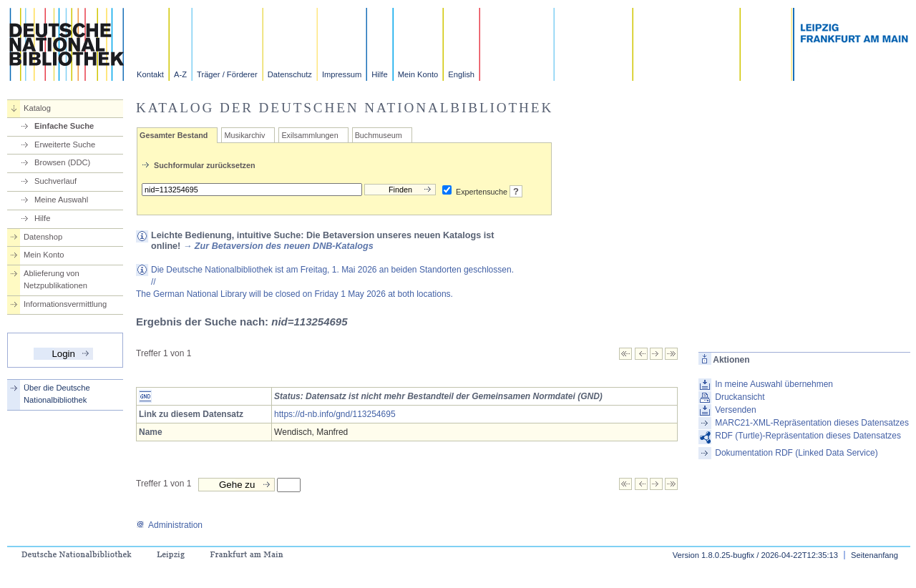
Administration (169, 525)
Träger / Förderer (227, 74)
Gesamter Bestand (174, 135)
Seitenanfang (874, 555)
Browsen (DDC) (62, 162)
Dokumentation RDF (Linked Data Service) (796, 453)
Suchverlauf (55, 181)
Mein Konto (418, 74)
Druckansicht (740, 397)
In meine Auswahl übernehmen (774, 384)
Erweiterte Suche (65, 144)
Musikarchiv (244, 135)
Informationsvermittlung (65, 304)
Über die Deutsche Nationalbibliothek (57, 394)
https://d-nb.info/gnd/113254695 (335, 414)
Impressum (342, 74)
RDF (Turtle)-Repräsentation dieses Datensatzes (808, 436)
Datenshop (43, 237)
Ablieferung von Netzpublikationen (55, 279)
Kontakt (150, 74)
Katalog (37, 108)
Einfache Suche (64, 126)
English (461, 74)
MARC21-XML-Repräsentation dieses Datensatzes (812, 423)
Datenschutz (290, 74)
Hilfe (379, 74)
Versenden (735, 410)
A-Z (180, 74)
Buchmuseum (379, 135)
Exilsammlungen (310, 135)
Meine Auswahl (61, 200)
